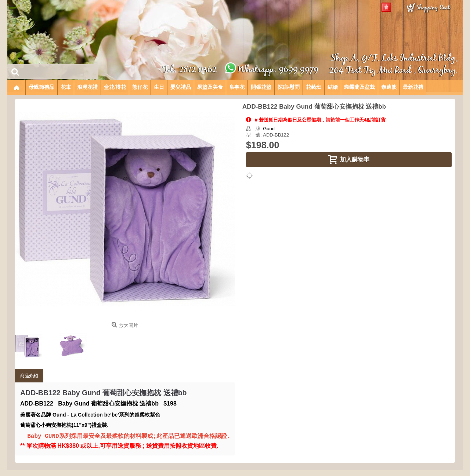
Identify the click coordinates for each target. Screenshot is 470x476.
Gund (269, 129)
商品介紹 (29, 376)
